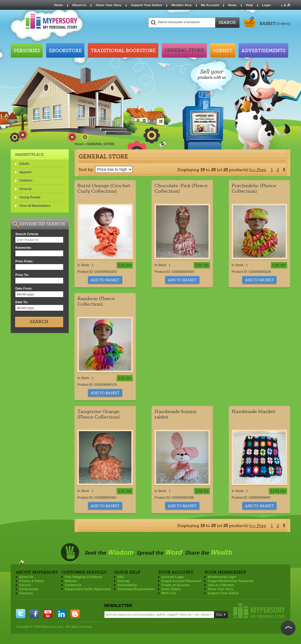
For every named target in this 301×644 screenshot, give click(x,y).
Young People (30, 197)
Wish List (169, 593)
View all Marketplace (35, 206)
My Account (210, 5)
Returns (71, 581)
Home (58, 5)
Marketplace (29, 154)
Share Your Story (109, 5)
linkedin (61, 614)
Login (266, 5)
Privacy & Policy (32, 581)
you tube (48, 614)
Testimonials (29, 589)
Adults (24, 164)
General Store (184, 50)
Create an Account (176, 585)
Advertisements (263, 50)
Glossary (26, 593)
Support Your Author (146, 5)
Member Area (181, 5)
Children (26, 180)
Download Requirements (136, 589)
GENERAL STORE (101, 144)
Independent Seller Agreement (88, 589)
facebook (34, 614)
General (25, 189)
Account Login (173, 577)
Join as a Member (221, 585)
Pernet (223, 50)
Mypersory (259, 611)
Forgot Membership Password (231, 581)
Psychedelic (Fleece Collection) (254, 189)
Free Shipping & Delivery (84, 577)
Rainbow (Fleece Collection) (96, 301)
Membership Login (222, 577)
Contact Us (73, 585)
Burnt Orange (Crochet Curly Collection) (104, 189)
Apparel (25, 172)
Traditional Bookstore (123, 50)
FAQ (121, 577)
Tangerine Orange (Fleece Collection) (99, 414)
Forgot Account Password (181, 581)
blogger (75, 614)
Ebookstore (65, 50)
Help (249, 5)
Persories (27, 50)
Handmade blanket (254, 412)
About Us (79, 5)
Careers (25, 585)
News (232, 5)
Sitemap (124, 581)
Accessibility (127, 585)
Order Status (171, 589)
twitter (21, 614)
